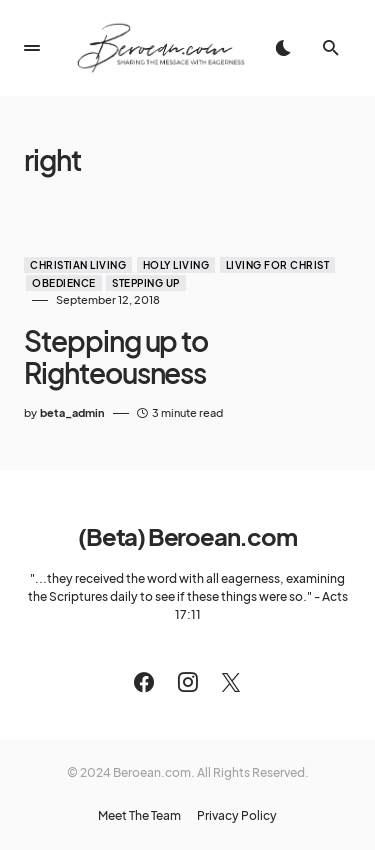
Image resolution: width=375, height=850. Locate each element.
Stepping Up (146, 283)
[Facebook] (144, 682)
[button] (32, 48)
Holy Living (176, 265)
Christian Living (78, 265)
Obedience (64, 283)
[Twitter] (231, 682)
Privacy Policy (237, 816)
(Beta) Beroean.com (187, 536)
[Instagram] (188, 682)
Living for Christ (278, 265)
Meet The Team (139, 816)
